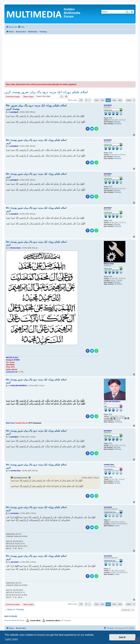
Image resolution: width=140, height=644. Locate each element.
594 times (117, 282)
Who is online (11, 616)
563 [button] (102, 100)
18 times (117, 483)
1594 (110, 477)
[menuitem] (21, 27)
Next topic (29, 96)
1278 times (118, 422)
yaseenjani (108, 507)
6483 (110, 277)
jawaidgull (108, 105)
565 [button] (114, 100)
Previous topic (13, 96)
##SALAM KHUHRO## (112, 402)
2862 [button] (129, 100)
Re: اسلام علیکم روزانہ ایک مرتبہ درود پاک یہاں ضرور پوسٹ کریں (36, 107)
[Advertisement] (70, 58)
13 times (117, 481)
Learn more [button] (11, 639)
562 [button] (96, 100)
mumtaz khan (109, 465)
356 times (117, 122)
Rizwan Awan (109, 264)
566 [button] (120, 100)
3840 (110, 414)
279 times (117, 420)
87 (110, 520)
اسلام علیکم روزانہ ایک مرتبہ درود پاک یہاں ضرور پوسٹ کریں (46, 92)
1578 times (118, 284)
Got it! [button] (122, 637)
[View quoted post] (30, 478)
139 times (118, 124)
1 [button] (90, 100)
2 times (117, 526)
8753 (110, 118)
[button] (81, 100)
